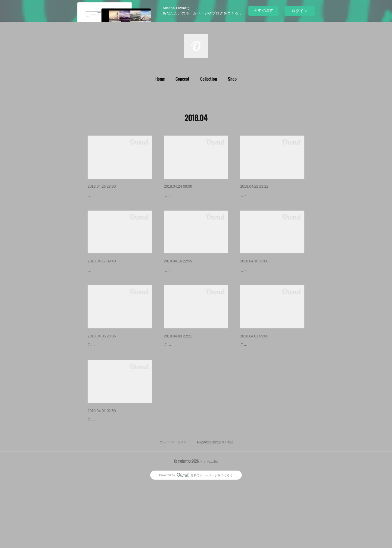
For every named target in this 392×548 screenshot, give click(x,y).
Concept (182, 79)
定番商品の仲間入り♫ (184, 195)
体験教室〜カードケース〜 (266, 376)
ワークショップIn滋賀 (108, 466)
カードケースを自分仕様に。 (115, 286)
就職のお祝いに (179, 376)
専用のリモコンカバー (261, 286)
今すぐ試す (263, 10)
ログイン (300, 11)
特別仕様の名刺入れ (107, 376)
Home (160, 79)
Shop (232, 79)
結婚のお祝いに (102, 195)
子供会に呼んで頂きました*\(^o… (272, 195)
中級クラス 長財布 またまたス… (194, 286)
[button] (160, 79)
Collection (209, 79)
